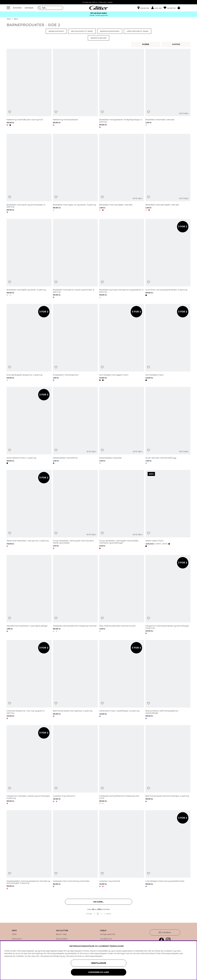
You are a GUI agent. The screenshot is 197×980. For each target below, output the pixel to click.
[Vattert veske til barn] (168, 510)
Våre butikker (62, 939)
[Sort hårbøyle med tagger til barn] (122, 343)
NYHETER (17, 8)
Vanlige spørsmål (108, 934)
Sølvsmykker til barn (82, 31)
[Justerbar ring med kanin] (75, 765)
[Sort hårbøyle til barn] (168, 343)
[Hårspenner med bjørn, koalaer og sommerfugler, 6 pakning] (29, 765)
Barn (16, 19)
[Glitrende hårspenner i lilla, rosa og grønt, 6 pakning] (29, 680)
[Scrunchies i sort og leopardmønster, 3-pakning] (168, 259)
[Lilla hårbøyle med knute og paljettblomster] (168, 850)
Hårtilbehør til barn (138, 31)
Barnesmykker (56, 31)
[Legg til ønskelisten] (10, 112)
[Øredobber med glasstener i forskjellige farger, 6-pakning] (122, 89)
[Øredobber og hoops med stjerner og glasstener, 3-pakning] (122, 259)
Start (9, 19)
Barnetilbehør (98, 38)
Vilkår (14, 934)
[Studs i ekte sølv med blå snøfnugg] (168, 426)
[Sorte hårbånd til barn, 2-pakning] (29, 426)
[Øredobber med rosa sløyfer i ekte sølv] (122, 174)
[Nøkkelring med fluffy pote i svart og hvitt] (29, 89)
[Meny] (9, 8)
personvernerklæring (53, 956)
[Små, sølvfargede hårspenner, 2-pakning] (29, 343)
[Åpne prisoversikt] (169, 544)
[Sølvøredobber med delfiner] (75, 426)
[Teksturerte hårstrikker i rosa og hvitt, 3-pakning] (29, 510)
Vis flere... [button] (98, 902)
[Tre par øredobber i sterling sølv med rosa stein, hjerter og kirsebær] (75, 510)
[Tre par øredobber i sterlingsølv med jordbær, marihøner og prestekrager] (122, 510)
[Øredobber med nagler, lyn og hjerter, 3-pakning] (75, 174)
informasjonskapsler (94, 956)
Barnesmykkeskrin (110, 31)
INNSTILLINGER (99, 963)
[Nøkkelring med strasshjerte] (75, 89)
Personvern (17, 939)
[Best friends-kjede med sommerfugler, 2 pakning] (168, 765)
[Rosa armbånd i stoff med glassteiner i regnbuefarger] (168, 680)
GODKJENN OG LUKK (99, 972)
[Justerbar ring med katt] (122, 850)
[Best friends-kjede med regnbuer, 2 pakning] (75, 680)
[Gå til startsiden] (99, 8)
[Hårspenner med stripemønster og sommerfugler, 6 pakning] (168, 595)
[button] (157, 8)
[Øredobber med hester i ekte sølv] (168, 89)
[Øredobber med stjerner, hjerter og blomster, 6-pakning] (75, 259)
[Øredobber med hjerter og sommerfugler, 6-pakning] (29, 174)
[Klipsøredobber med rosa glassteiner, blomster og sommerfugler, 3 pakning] (29, 850)
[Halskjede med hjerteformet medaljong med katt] (75, 595)
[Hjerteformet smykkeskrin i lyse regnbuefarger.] (29, 595)
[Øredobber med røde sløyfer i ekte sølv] (168, 174)
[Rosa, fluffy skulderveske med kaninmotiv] (122, 595)
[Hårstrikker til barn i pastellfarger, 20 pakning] (122, 680)
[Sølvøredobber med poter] (122, 426)
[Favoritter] (171, 8)
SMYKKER (29, 8)
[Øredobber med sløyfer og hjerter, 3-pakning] (29, 259)
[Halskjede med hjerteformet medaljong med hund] (122, 765)
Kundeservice (106, 939)
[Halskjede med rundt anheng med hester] (75, 850)
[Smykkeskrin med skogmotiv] (75, 343)
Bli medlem (165, 932)
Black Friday (61, 934)
